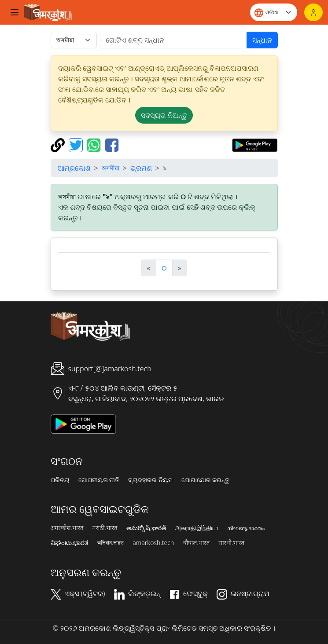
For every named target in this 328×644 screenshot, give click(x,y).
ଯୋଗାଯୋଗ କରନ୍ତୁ (206, 480)
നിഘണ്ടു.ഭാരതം (246, 528)
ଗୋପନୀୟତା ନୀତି (99, 480)
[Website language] (274, 12)
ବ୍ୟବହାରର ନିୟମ (150, 480)
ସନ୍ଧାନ (262, 40)
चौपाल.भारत (196, 543)
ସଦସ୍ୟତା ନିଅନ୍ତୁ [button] (164, 115)
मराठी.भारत (105, 528)
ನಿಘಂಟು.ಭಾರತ (70, 543)
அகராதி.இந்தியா (197, 528)
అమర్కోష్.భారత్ (146, 528)
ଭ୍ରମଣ (141, 168)
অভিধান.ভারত (111, 543)
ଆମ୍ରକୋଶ (74, 168)
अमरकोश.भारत (67, 528)
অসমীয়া (111, 168)
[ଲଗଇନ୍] (313, 12)
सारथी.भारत (231, 543)
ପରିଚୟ (60, 480)
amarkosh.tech (153, 543)
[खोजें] (173, 40)
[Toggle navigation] (15, 12)
